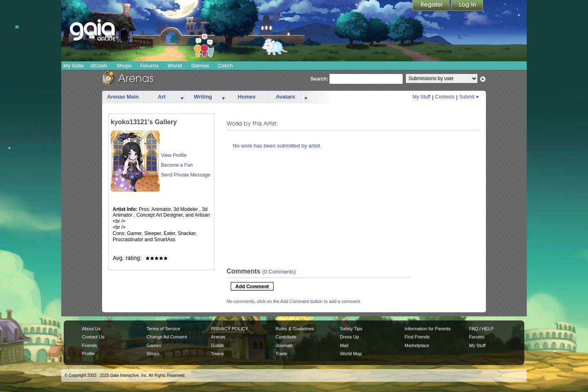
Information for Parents (428, 329)
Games (200, 66)
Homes (246, 97)
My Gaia (73, 66)
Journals (284, 345)
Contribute (286, 337)
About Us (91, 329)
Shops (124, 66)
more (182, 97)
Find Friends (417, 337)
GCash (99, 66)
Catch (226, 66)
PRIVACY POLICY (230, 329)
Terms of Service (163, 329)
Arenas (218, 337)
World (175, 66)
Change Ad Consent (167, 337)
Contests (445, 97)
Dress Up (350, 337)
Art (162, 97)
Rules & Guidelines (295, 329)
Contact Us (93, 337)
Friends (90, 345)
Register (432, 6)
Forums (149, 66)
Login (467, 6)
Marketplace (417, 345)
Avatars (285, 97)
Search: (319, 79)
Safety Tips (351, 329)
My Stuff (421, 97)
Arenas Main (123, 97)
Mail (344, 345)
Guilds (217, 345)
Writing (203, 97)
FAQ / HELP (481, 329)
